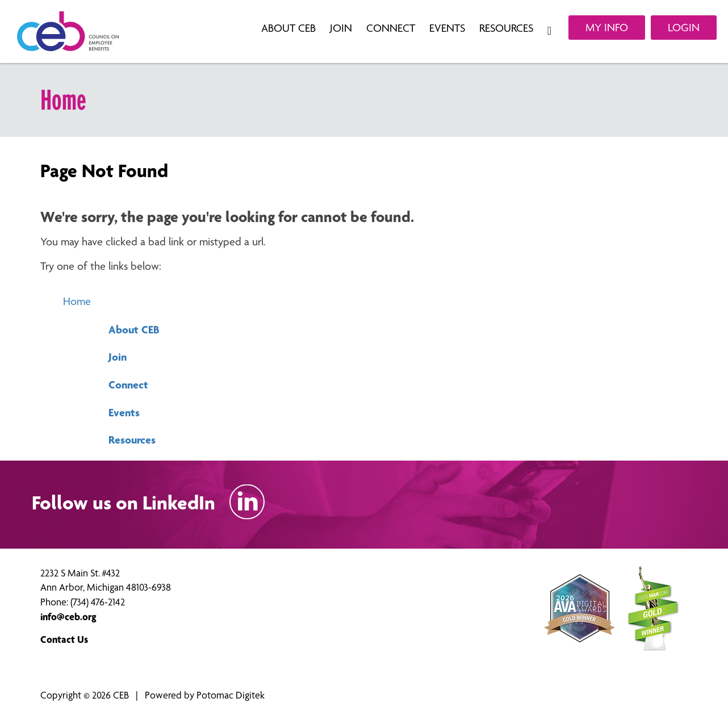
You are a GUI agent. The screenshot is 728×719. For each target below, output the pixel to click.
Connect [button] (392, 28)
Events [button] (449, 28)
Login (684, 28)
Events (124, 412)
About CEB (134, 329)
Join (118, 357)
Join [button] (342, 28)
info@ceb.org (68, 616)
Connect (128, 384)
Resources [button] (508, 28)
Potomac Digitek (231, 695)
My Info (607, 28)
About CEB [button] (290, 28)
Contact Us (64, 639)
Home (77, 301)
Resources (132, 440)
